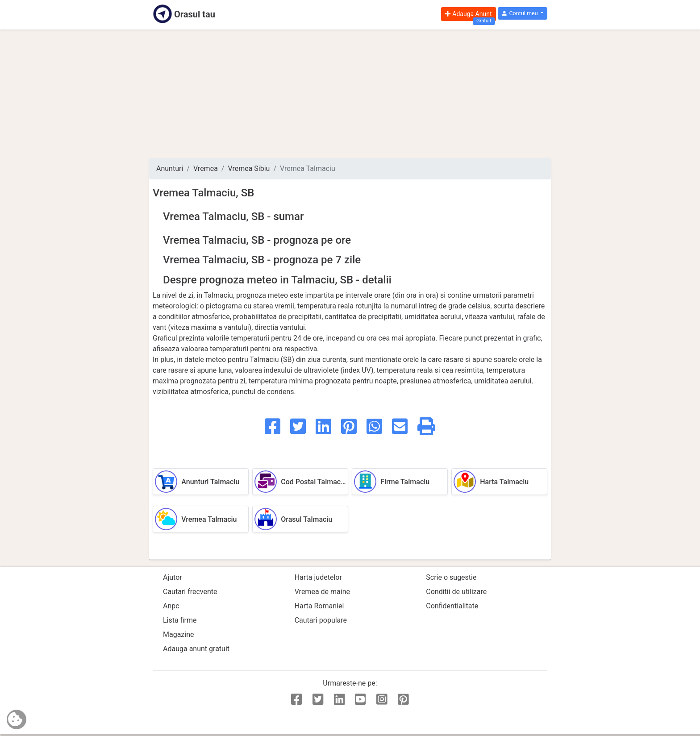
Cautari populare (321, 620)
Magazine (179, 634)
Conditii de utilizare (456, 592)
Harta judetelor (318, 577)
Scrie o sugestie (451, 577)
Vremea (206, 168)
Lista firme (180, 620)
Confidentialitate (452, 606)
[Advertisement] (350, 94)
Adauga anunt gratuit (196, 649)
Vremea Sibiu (249, 168)
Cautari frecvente (190, 592)
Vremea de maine (322, 592)
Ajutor (173, 577)
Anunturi (170, 168)
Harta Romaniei (319, 606)
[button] (523, 14)
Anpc (171, 606)
